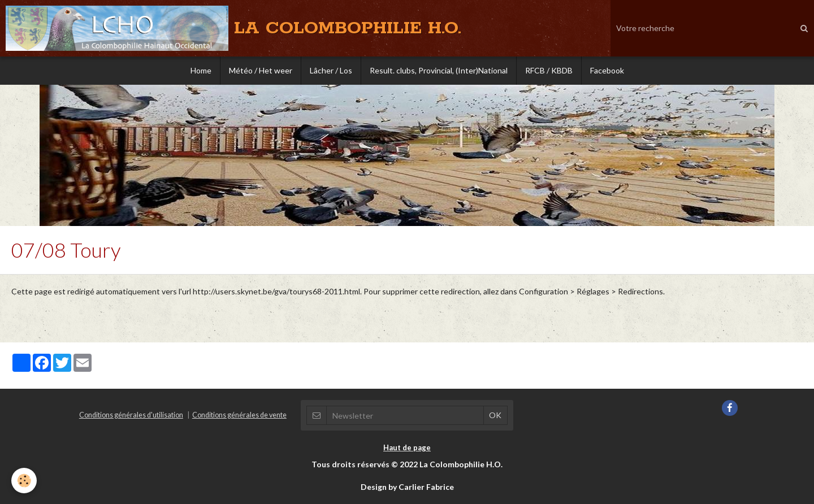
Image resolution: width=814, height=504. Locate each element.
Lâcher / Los (331, 70)
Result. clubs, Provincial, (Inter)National (439, 70)
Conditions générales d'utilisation (131, 415)
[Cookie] (24, 481)
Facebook (607, 70)
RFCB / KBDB (549, 70)
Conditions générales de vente (239, 415)
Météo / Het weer (261, 70)
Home (201, 70)
